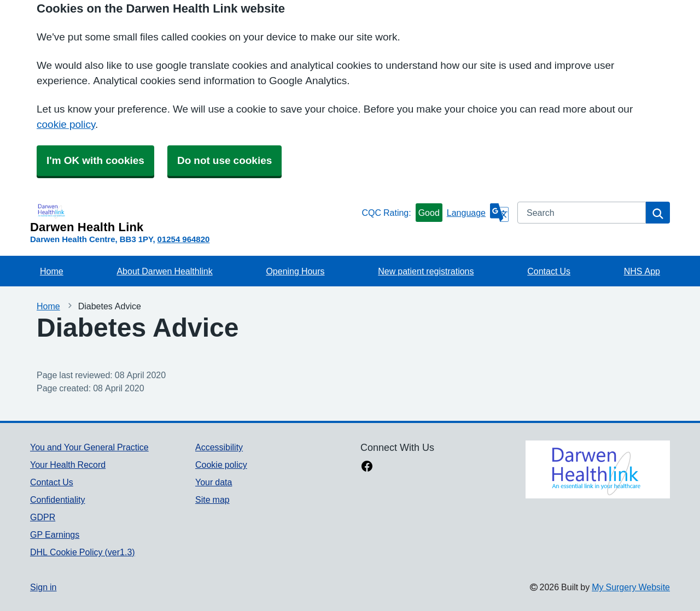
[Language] (478, 213)
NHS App (642, 271)
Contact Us (549, 271)
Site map (212, 500)
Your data (214, 482)
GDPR (43, 517)
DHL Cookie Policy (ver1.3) (83, 552)
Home (52, 271)
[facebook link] (367, 467)
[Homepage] (194, 218)
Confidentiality (58, 500)
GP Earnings (55, 534)
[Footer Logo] (598, 469)
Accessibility (219, 447)
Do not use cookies (224, 160)
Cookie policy (221, 465)
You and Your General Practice (89, 447)
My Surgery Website (631, 587)
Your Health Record (68, 465)
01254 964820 (184, 239)
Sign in (43, 587)
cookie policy (66, 124)
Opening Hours (295, 271)
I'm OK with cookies (95, 160)
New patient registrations (426, 271)
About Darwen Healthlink (164, 271)
